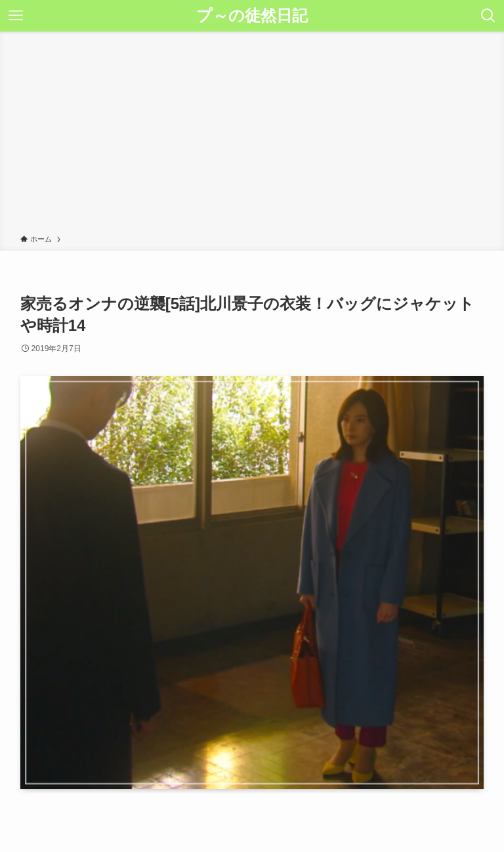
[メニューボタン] (16, 16)
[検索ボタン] (488, 16)
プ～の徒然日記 (252, 16)
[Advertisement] (252, 135)
